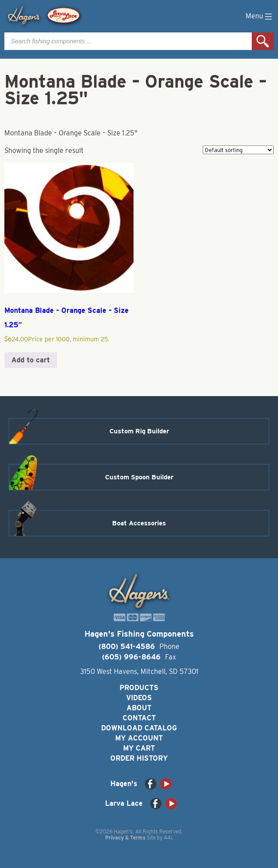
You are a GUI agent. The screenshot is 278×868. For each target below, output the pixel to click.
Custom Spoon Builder (139, 477)
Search (263, 41)
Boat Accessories (139, 523)
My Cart (139, 748)
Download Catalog (139, 728)
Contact (139, 718)
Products (139, 688)
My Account (139, 738)
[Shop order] (238, 150)
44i (168, 838)
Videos (139, 698)
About (139, 708)
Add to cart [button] (31, 360)
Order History (139, 758)
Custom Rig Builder (139, 431)
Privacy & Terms (125, 838)
